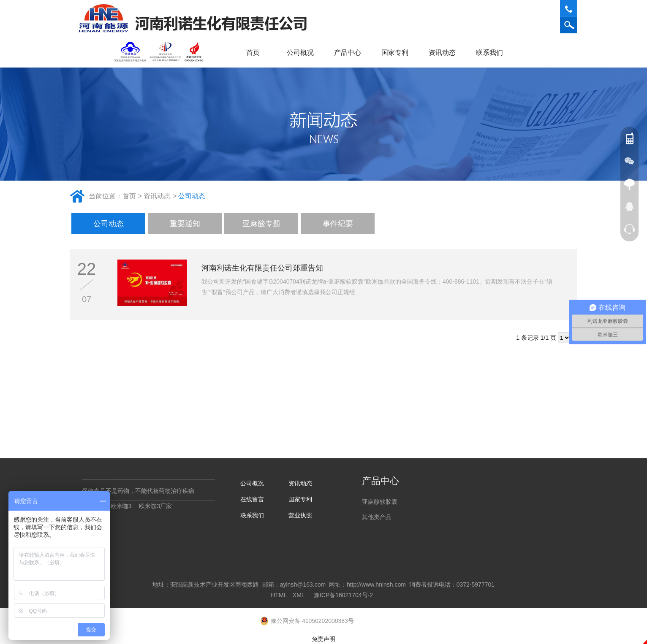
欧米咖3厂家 (155, 506)
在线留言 (252, 499)
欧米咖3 (121, 506)
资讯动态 (445, 53)
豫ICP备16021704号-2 (343, 595)
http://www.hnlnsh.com (376, 584)
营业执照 (300, 515)
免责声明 (323, 639)
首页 (253, 53)
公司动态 (192, 196)
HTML (279, 595)
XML (299, 595)
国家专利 (395, 53)
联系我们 (492, 53)
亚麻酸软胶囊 (380, 502)
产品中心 (351, 53)
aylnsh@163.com (303, 584)
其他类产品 (377, 517)
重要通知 (185, 224)
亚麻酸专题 (261, 224)
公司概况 (303, 53)
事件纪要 (338, 224)
